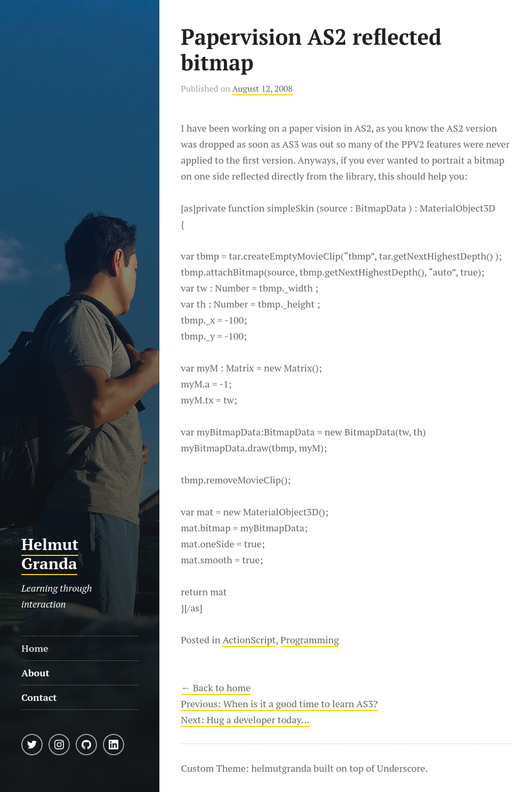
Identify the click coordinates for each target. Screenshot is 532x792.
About (35, 673)
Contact (39, 697)
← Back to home (216, 688)
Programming (310, 640)
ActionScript (249, 640)
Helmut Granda (50, 554)
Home (35, 648)
